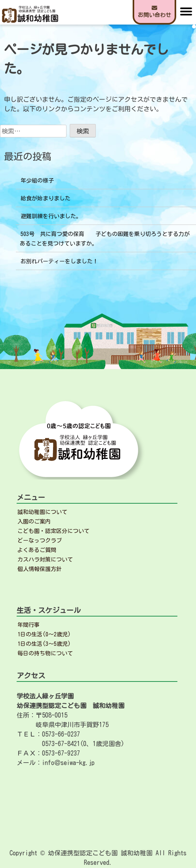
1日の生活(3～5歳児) (44, 644)
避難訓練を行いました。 (51, 216)
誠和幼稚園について (42, 512)
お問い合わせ (154, 11)
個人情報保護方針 (40, 569)
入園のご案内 (34, 522)
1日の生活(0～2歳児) (44, 634)
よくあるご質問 (37, 550)
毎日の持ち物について (45, 653)
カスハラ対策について (45, 560)
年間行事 (29, 625)
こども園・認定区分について (53, 531)
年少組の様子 (37, 181)
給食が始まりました (46, 198)
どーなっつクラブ (40, 541)
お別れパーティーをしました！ (59, 261)
